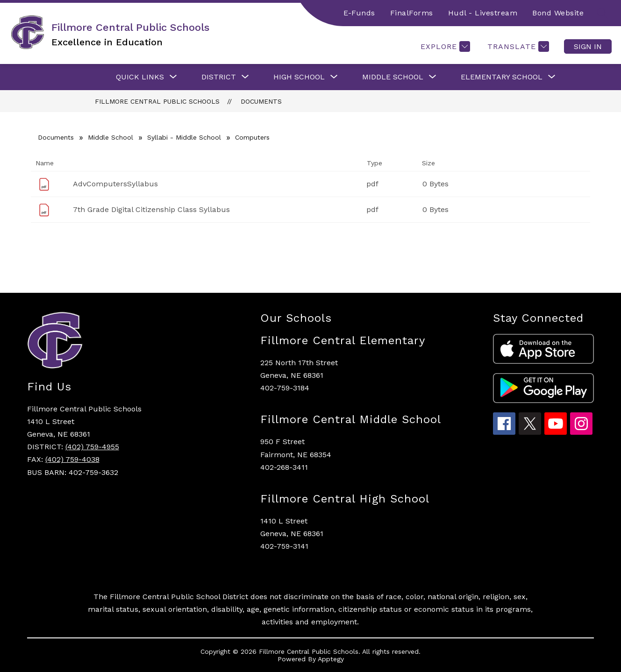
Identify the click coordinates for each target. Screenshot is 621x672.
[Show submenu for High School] (299, 77)
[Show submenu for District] (219, 77)
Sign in (588, 46)
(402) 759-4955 (92, 447)
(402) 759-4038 (72, 459)
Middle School (111, 137)
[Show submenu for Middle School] (393, 77)
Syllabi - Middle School (184, 137)
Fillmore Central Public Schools (157, 101)
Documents (261, 101)
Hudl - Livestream (483, 13)
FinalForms (412, 13)
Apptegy (331, 659)
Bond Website (558, 13)
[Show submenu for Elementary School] (502, 77)
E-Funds (359, 13)
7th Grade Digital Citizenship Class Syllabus (151, 209)
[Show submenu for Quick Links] (140, 77)
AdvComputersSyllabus (115, 184)
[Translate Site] (517, 46)
